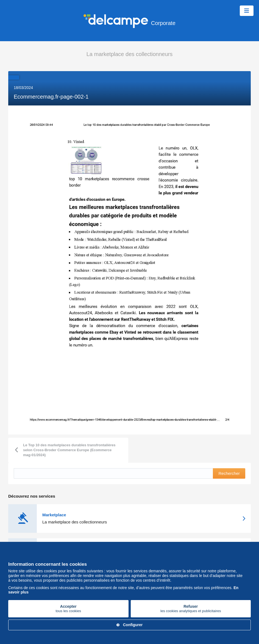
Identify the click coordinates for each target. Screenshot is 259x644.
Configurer (130, 625)
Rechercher (229, 473)
